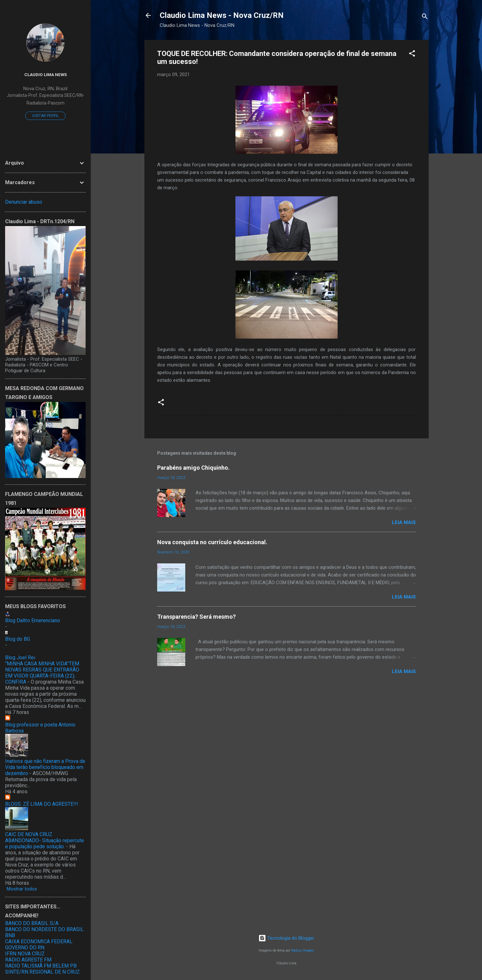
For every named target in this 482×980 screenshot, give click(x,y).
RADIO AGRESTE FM (28, 960)
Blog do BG (18, 639)
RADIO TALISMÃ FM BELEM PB (41, 966)
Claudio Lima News (46, 74)
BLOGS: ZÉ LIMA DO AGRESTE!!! (42, 804)
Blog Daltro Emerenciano (33, 620)
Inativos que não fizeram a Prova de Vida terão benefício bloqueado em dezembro (45, 767)
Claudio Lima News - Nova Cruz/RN (222, 15)
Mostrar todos (22, 889)
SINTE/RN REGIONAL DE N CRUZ (42, 972)
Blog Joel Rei (20, 658)
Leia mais (404, 522)
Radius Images (303, 950)
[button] (412, 55)
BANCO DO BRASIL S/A (32, 923)
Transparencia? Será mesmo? (196, 617)
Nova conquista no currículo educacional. (212, 542)
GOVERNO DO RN (25, 948)
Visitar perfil (45, 116)
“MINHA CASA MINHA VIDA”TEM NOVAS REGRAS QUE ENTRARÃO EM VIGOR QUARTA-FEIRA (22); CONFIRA (42, 673)
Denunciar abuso (24, 202)
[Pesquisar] (425, 17)
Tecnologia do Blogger (286, 938)
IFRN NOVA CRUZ (25, 954)
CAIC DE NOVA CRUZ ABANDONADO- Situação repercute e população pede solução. (45, 840)
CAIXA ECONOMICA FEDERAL (39, 941)
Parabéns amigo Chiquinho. (193, 468)
